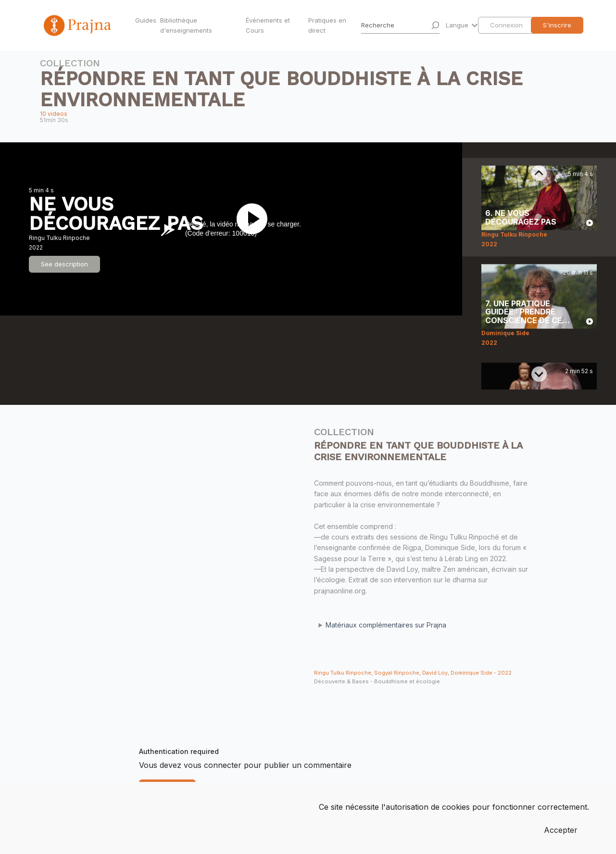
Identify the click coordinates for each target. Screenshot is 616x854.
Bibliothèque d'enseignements (186, 25)
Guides (146, 20)
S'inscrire (557, 25)
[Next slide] (539, 374)
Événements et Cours (268, 25)
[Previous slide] (539, 173)
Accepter (561, 830)
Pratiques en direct (327, 25)
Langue (458, 25)
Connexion (506, 25)
